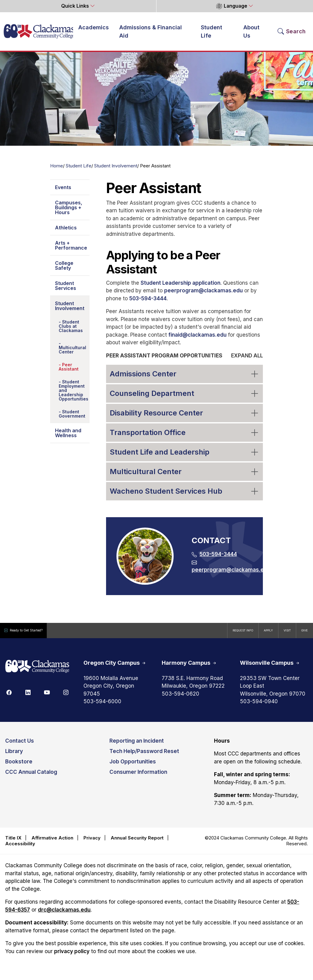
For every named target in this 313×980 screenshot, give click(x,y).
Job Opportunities (133, 766)
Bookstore (19, 766)
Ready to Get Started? (33, 634)
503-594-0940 (259, 706)
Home (57, 170)
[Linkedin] (28, 696)
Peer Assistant (69, 371)
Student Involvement (116, 170)
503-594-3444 (148, 302)
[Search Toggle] (292, 33)
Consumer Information (138, 776)
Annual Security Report (137, 842)
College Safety (64, 269)
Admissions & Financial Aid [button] (151, 33)
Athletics (66, 232)
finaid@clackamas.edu (197, 339)
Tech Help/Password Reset (144, 755)
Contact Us (20, 745)
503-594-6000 (102, 706)
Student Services (66, 290)
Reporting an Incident (137, 745)
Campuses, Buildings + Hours (69, 211)
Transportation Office (185, 436)
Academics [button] (94, 29)
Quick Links (76, 6)
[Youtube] (47, 696)
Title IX (13, 842)
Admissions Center (185, 377)
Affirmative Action (52, 842)
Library (14, 755)
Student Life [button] (212, 33)
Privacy (92, 842)
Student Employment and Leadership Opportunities (74, 394)
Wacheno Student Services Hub (185, 495)
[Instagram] (66, 696)
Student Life (79, 170)
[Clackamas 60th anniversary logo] (37, 671)
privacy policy (72, 955)
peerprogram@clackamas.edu (203, 294)
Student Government (72, 418)
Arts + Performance (71, 249)
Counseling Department (185, 397)
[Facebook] (9, 696)
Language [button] (232, 6)
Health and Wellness (68, 437)
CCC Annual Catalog (31, 776)
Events (63, 191)
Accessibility (20, 848)
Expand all (247, 360)
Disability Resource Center (185, 417)
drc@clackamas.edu (64, 914)
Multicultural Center (72, 354)
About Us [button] (251, 33)
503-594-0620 (180, 698)
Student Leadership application (180, 287)
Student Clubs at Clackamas (71, 330)
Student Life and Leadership (185, 456)
